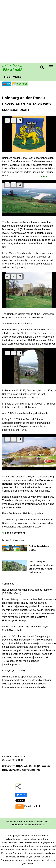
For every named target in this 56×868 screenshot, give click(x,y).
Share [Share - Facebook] (21, 795)
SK (9, 84)
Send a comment (15, 533)
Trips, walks (12, 77)
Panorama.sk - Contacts (21, 822)
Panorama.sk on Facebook (28, 825)
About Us (43, 822)
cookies (21, 857)
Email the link (32, 806)
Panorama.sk (41, 835)
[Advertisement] (28, 32)
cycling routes (34, 504)
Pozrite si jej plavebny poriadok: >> (23, 606)
